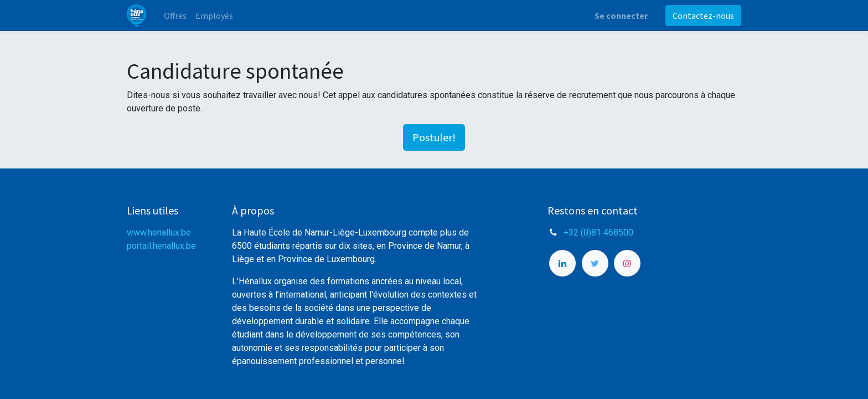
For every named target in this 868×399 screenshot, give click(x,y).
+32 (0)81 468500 (598, 232)
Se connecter (621, 16)
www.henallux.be (159, 232)
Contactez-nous (703, 16)
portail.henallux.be (161, 246)
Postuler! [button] (434, 137)
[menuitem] (175, 16)
